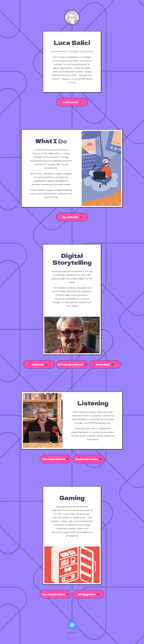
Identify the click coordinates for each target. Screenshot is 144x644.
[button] (72, 102)
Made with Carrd (72, 633)
